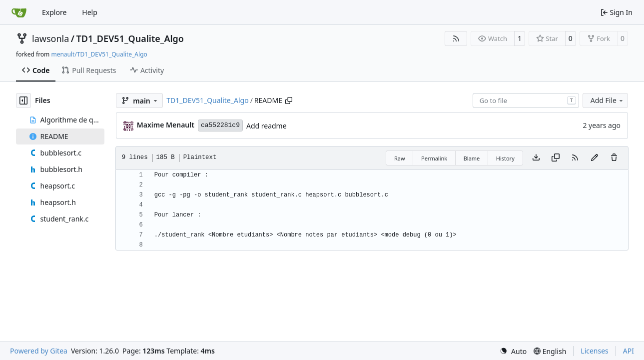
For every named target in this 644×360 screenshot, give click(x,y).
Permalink (434, 158)
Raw (400, 158)
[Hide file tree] (23, 100)
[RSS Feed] (456, 38)
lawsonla (50, 38)
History (505, 158)
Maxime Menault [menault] (166, 125)
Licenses (595, 351)
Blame (472, 158)
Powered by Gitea (39, 351)
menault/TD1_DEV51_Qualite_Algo (99, 54)
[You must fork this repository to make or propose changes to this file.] (595, 158)
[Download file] (536, 158)
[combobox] (526, 100)
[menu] (513, 351)
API (629, 351)
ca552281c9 (220, 125)
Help (90, 12)
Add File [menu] (608, 100)
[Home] (19, 12)
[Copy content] (556, 158)
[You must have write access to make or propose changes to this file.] (614, 158)
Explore (54, 12)
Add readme (267, 126)
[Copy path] (289, 100)
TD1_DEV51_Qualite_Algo (130, 38)
